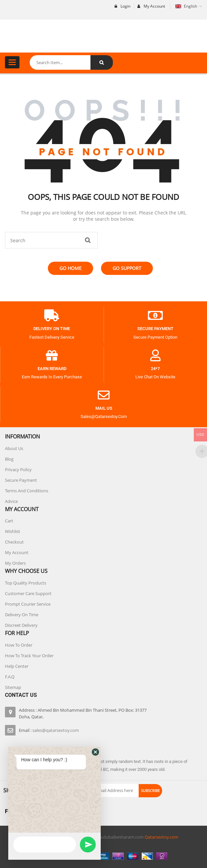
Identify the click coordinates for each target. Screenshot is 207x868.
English (187, 6)
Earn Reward (52, 369)
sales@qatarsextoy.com (56, 730)
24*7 (155, 369)
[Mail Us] (104, 395)
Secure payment (155, 329)
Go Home (70, 268)
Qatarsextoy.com (161, 837)
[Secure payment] (155, 316)
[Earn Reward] (52, 356)
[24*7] (155, 356)
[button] (95, 781)
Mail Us (104, 408)
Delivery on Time (52, 329)
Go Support (127, 268)
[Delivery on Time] (52, 316)
